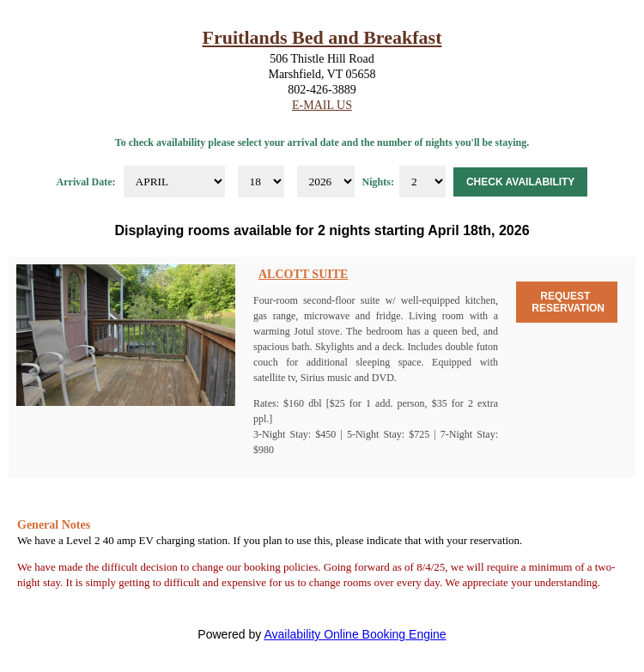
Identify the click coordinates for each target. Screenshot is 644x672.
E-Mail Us (322, 105)
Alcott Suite (303, 274)
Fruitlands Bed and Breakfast (322, 37)
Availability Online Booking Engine (355, 634)
